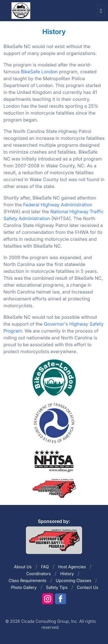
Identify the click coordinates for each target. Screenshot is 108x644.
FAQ (45, 567)
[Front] (21, 10)
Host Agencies (72, 567)
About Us (23, 567)
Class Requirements (28, 580)
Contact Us (88, 587)
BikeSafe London (39, 72)
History (67, 574)
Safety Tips (57, 587)
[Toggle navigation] (101, 11)
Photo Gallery (24, 587)
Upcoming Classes (73, 580)
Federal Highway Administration (58, 205)
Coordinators (39, 574)
